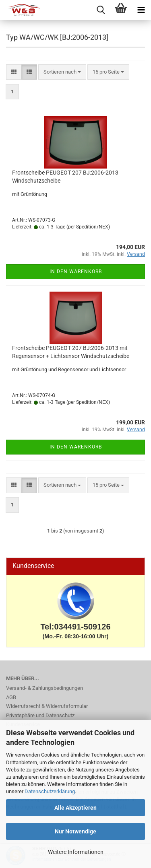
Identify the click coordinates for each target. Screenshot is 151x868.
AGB (11, 697)
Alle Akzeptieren (75, 808)
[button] (14, 72)
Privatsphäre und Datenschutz (40, 715)
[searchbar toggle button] (101, 10)
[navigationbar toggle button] (141, 10)
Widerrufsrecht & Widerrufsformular (47, 706)
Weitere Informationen (76, 852)
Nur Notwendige (75, 831)
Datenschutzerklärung (50, 791)
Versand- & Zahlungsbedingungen (44, 688)
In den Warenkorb (76, 272)
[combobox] (62, 72)
